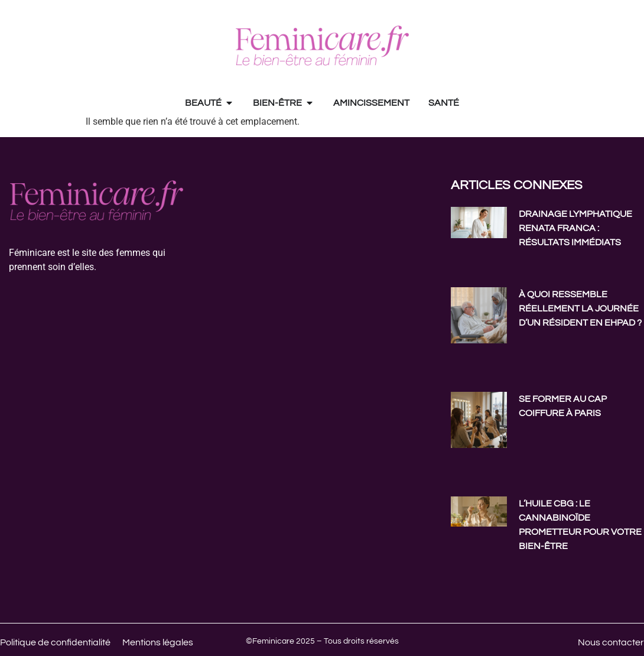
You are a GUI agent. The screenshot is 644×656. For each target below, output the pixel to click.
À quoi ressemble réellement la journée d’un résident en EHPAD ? (580, 308)
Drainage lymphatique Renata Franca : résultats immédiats (575, 228)
